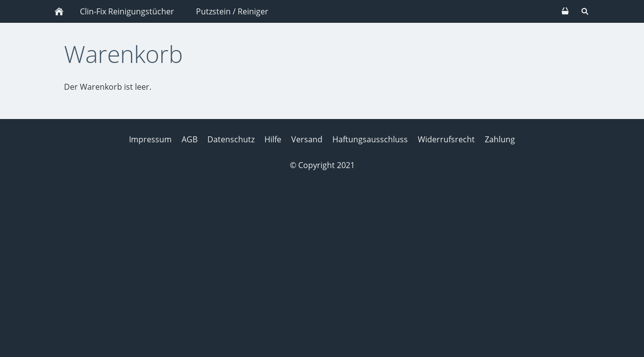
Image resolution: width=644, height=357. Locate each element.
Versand (307, 139)
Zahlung (500, 139)
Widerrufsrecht (446, 139)
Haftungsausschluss (370, 139)
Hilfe (273, 139)
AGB (190, 139)
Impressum (150, 139)
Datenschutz (231, 139)
